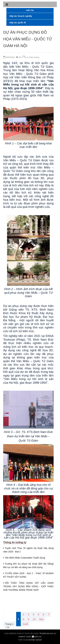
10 (34, 619)
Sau (41, 619)
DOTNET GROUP (35, 640)
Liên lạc (37, 637)
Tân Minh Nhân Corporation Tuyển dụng (25, 558)
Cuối (25, 624)
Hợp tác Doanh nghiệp (20, 16)
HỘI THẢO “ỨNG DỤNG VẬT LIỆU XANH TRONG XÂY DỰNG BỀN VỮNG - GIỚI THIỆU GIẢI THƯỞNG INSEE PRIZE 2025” (28, 586)
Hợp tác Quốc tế (17, 23)
